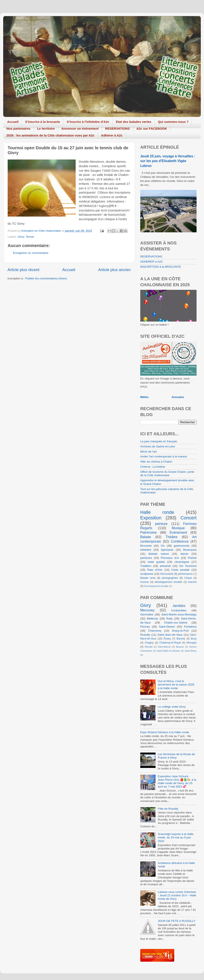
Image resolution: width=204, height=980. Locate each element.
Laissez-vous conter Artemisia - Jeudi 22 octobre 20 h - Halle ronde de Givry (177, 895)
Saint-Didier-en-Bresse (168, 651)
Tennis (30, 237)
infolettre (146, 550)
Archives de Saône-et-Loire (158, 446)
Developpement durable (156, 586)
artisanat (165, 566)
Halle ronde (157, 512)
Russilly (145, 635)
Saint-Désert (167, 627)
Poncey (145, 627)
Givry (21, 237)
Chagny (149, 643)
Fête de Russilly (168, 809)
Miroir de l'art (149, 452)
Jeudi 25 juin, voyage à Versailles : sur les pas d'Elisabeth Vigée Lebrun (168, 161)
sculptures (147, 574)
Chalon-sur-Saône (176, 623)
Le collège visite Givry (172, 707)
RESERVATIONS (118, 129)
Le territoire (46, 129)
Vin (163, 546)
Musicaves (190, 550)
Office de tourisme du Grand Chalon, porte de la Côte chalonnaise (167, 473)
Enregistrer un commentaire (31, 253)
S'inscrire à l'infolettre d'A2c (88, 122)
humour (145, 582)
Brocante (146, 546)
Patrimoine (148, 532)
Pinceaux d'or (170, 558)
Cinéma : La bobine (153, 467)
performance (185, 574)
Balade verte (148, 578)
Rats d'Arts (155, 570)
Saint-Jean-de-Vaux (170, 635)
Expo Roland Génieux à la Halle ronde (165, 732)
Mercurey (147, 610)
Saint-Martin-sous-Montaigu (179, 614)
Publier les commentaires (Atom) (46, 278)
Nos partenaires (18, 129)
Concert (188, 518)
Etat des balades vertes (134, 122)
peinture (161, 524)
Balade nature (159, 554)
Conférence (180, 541)
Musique (178, 528)
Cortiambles (179, 610)
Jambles (179, 606)
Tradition (146, 566)
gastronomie (182, 546)
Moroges (192, 643)
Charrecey (155, 631)
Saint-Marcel (164, 647)
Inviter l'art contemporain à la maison (164, 456)
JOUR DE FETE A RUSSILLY (176, 921)
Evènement (178, 532)
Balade (146, 537)
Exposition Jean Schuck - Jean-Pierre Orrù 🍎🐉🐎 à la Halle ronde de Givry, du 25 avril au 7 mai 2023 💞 (177, 782)
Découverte (167, 574)
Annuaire (178, 397)
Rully (170, 619)
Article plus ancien (114, 270)
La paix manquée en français (159, 441)
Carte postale (180, 570)
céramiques (182, 562)
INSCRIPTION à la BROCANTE (161, 267)
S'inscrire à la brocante (42, 122)
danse (184, 554)
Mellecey (152, 619)
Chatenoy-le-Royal (170, 643)
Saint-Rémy (191, 651)
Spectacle (167, 550)
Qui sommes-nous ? (173, 122)
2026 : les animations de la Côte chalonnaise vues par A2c (50, 135)
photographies (170, 578)
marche (192, 582)
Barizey (181, 639)
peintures (146, 558)
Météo (144, 397)
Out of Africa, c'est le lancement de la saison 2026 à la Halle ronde (176, 685)
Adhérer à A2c (112, 135)
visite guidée (156, 562)
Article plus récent (23, 270)
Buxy (194, 639)
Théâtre (171, 537)
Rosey (167, 639)
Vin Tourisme (188, 566)
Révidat (149, 647)
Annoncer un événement (80, 129)
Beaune (180, 647)
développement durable (169, 582)
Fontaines (190, 627)
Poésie (192, 558)
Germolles (147, 614)
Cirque (188, 578)
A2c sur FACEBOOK (152, 129)
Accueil (13, 122)
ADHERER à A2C (152, 262)
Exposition (151, 518)
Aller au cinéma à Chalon (156, 462)
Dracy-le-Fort (180, 631)
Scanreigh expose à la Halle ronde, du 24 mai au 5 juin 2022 (176, 837)
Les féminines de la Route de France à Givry (176, 756)
